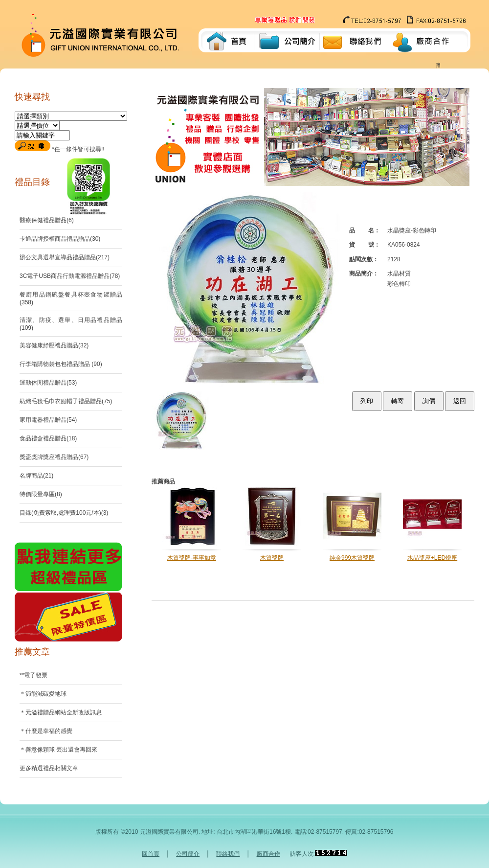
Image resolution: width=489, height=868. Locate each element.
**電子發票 (33, 675)
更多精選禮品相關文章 (49, 768)
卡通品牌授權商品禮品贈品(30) (60, 239)
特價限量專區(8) (41, 494)
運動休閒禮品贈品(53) (48, 383)
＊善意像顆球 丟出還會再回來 (58, 750)
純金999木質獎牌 (352, 558)
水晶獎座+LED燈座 (432, 558)
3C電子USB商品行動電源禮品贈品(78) (70, 276)
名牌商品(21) (36, 476)
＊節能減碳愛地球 (43, 694)
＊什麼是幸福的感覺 (46, 731)
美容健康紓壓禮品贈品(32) (54, 345)
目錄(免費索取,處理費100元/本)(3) (64, 513)
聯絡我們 (228, 854)
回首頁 (151, 854)
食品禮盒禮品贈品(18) (48, 438)
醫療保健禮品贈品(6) (47, 220)
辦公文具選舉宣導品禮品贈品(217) (65, 257)
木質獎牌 (272, 558)
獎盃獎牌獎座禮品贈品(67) (54, 457)
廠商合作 (268, 854)
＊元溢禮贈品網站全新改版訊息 (61, 712)
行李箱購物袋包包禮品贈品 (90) (61, 364)
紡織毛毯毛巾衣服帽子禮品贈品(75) (66, 401)
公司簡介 (188, 854)
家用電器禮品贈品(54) (48, 420)
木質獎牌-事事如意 (192, 558)
